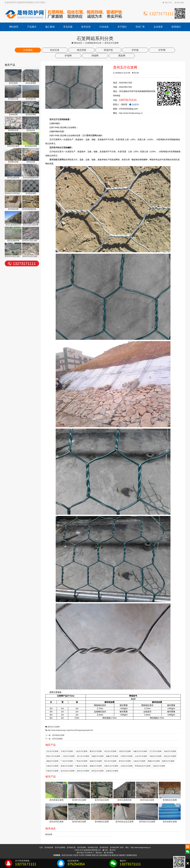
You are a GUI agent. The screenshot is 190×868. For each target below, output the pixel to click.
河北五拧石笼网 (110, 751)
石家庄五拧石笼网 (111, 766)
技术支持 (86, 27)
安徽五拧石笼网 (97, 756)
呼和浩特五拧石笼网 (143, 766)
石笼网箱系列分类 (93, 43)
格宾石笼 (65, 855)
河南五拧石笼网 (155, 756)
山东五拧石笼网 (141, 756)
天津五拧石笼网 (67, 751)
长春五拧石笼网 (52, 771)
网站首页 (14, 27)
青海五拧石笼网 (67, 766)
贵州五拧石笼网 (54, 727)
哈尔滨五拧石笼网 (68, 771)
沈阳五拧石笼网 (159, 766)
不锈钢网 (88, 855)
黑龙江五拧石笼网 (53, 756)
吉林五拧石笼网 (170, 751)
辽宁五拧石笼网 (155, 751)
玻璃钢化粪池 (132, 855)
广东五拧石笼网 (67, 761)
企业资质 (158, 27)
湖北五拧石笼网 (170, 756)
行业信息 (104, 27)
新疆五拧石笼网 (96, 766)
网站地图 (179, 3)
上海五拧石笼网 (81, 751)
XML (105, 850)
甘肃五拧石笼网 (52, 766)
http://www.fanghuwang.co (131, 113)
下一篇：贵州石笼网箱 (54, 739)
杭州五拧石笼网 (97, 771)
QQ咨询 (134, 104)
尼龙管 (76, 855)
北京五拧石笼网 (52, 751)
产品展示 (32, 27)
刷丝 (71, 855)
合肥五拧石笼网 (112, 771)
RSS (113, 850)
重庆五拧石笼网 (96, 751)
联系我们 (176, 27)
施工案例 (50, 27)
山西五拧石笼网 (125, 751)
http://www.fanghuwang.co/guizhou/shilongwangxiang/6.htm (70, 730)
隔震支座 (95, 855)
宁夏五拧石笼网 (81, 766)
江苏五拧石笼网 (68, 756)
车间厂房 (140, 27)
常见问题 (68, 27)
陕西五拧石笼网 (168, 761)
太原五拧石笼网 (126, 766)
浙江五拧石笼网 (83, 756)
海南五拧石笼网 (96, 761)
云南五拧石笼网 (139, 761)
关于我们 (122, 27)
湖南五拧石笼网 (52, 761)
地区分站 (167, 3)
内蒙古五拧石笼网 (140, 751)
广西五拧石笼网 (81, 761)
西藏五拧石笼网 (154, 761)
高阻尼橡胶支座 (105, 855)
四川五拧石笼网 (110, 761)
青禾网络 (109, 853)
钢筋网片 (123, 855)
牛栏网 (81, 855)
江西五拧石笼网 (126, 756)
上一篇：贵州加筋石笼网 (55, 735)
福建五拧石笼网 (112, 756)
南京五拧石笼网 (83, 771)
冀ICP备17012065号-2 (85, 853)
